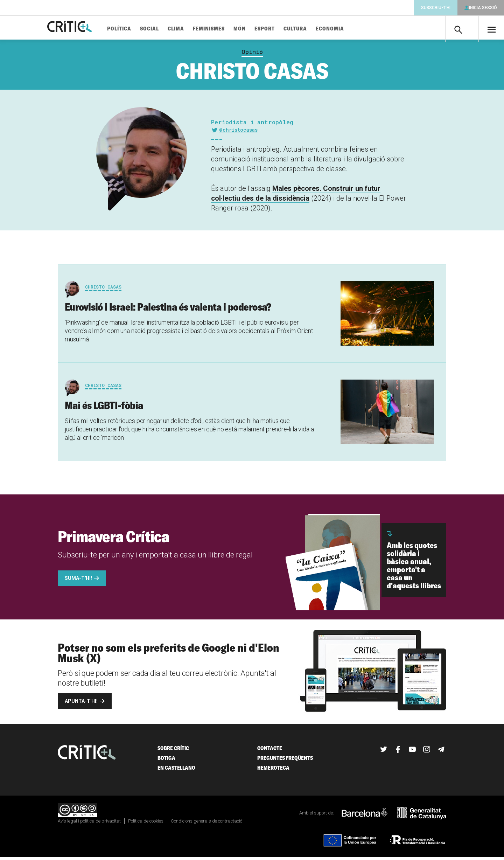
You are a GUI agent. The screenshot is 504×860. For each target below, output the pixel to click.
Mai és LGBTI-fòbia (104, 408)
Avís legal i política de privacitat (89, 824)
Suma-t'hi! (78, 581)
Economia (346, 29)
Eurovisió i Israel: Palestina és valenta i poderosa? (168, 310)
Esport (281, 29)
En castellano (176, 771)
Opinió (252, 55)
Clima (192, 29)
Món (256, 29)
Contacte (270, 751)
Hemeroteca (273, 771)
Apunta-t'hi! (81, 704)
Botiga (166, 761)
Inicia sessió (483, 8)
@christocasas (238, 133)
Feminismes (225, 29)
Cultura (311, 29)
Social (166, 29)
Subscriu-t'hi (436, 8)
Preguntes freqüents (285, 761)
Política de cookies (146, 824)
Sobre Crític (173, 751)
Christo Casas (103, 290)
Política (135, 29)
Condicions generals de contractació (206, 824)
